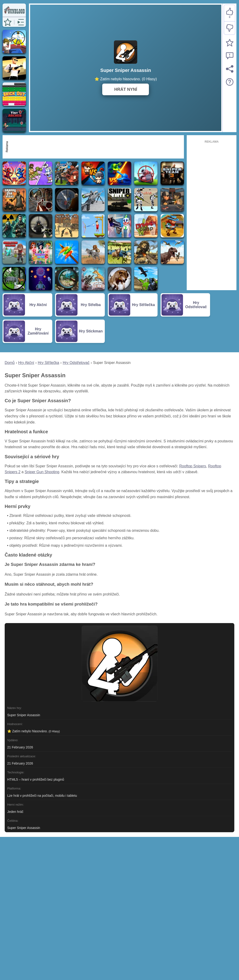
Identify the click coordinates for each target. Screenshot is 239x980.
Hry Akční (26, 363)
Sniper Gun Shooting (42, 472)
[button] (8, 22)
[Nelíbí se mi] (230, 28)
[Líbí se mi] (230, 13)
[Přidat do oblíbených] (230, 43)
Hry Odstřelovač (76, 363)
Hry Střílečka (49, 363)
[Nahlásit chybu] (230, 56)
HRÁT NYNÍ (126, 89)
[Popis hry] (230, 82)
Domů (10, 363)
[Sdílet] (230, 69)
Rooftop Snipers (193, 466)
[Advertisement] (96, 147)
